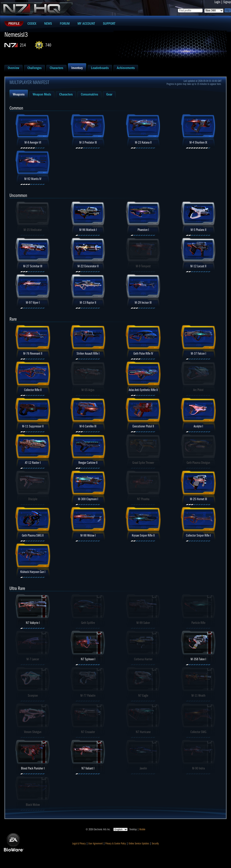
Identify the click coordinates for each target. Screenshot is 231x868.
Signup (227, 2)
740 (48, 45)
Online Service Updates (139, 844)
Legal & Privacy (79, 844)
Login (217, 2)
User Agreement (96, 844)
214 (23, 45)
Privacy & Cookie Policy (116, 844)
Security (155, 844)
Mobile (142, 829)
